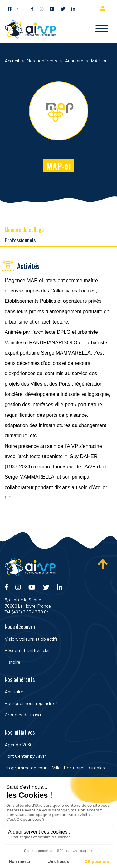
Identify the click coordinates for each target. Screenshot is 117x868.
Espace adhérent (104, 8)
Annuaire (14, 692)
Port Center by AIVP (25, 756)
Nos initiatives (20, 732)
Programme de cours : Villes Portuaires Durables (55, 768)
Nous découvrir (20, 627)
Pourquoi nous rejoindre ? (31, 703)
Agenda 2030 (19, 745)
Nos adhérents (20, 679)
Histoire (12, 662)
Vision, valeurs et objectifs (31, 639)
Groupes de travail (24, 715)
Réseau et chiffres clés (28, 650)
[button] (11, 8)
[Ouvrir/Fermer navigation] (102, 29)
